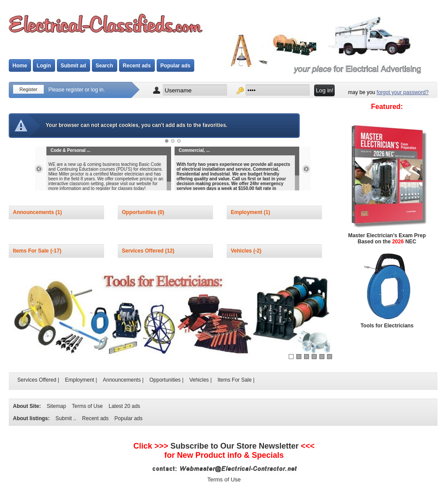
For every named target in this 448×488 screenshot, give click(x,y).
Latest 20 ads (124, 406)
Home (20, 66)
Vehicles (242, 251)
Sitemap (56, 406)
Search (105, 66)
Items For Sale (32, 251)
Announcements (34, 212)
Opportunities (140, 212)
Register (29, 89)
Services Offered (144, 251)
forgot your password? (403, 92)
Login (44, 66)
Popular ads (176, 66)
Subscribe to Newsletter (234, 446)
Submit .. (66, 418)
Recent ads (137, 66)
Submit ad (73, 66)
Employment (247, 212)
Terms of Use (87, 406)
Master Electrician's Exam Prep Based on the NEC (387, 239)
